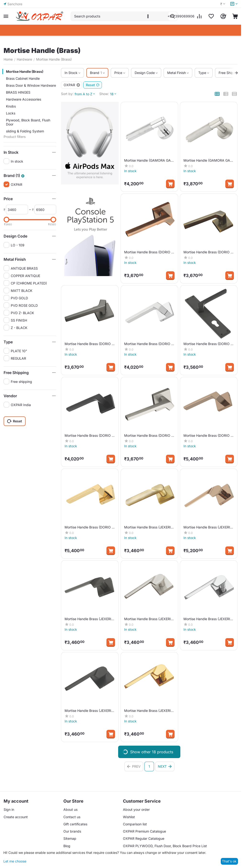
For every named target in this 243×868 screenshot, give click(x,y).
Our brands (72, 831)
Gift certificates (75, 824)
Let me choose (15, 861)
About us (70, 809)
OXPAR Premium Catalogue (144, 831)
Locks (11, 113)
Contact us (72, 817)
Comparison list (135, 824)
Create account (16, 817)
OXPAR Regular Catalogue (144, 838)
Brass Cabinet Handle (23, 78)
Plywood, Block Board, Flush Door (28, 122)
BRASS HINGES (18, 92)
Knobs (11, 106)
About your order (136, 809)
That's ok (229, 861)
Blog (67, 846)
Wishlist (129, 817)
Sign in (9, 809)
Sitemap (70, 838)
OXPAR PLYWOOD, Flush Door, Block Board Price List (165, 846)
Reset (93, 85)
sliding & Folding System (25, 131)
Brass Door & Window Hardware (31, 85)
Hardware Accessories (24, 99)
